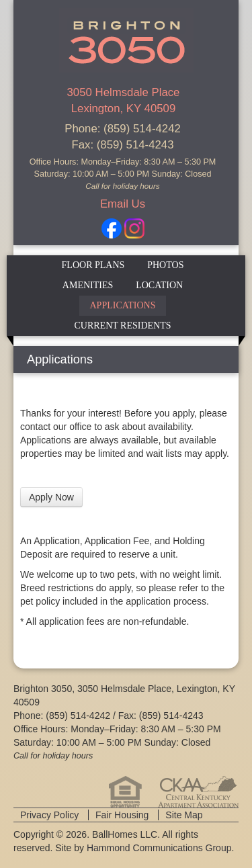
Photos (165, 265)
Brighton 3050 (126, 40)
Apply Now (51, 497)
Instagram (134, 228)
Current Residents (122, 325)
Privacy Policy (49, 815)
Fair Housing (122, 815)
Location (159, 285)
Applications (122, 305)
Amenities (88, 285)
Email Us (123, 204)
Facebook (112, 228)
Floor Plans (93, 265)
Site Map (184, 815)
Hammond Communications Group (159, 848)
